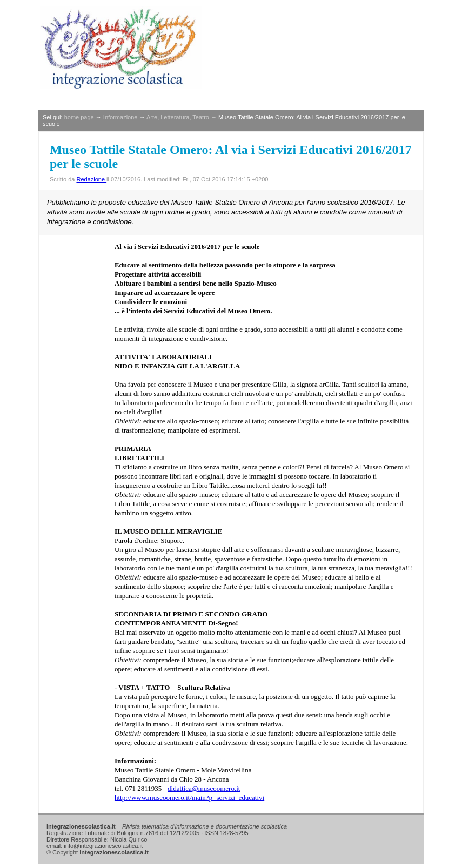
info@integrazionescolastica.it (103, 846)
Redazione (91, 179)
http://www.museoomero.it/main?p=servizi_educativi (189, 798)
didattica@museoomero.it (204, 788)
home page (79, 117)
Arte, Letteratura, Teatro (178, 117)
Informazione (120, 117)
